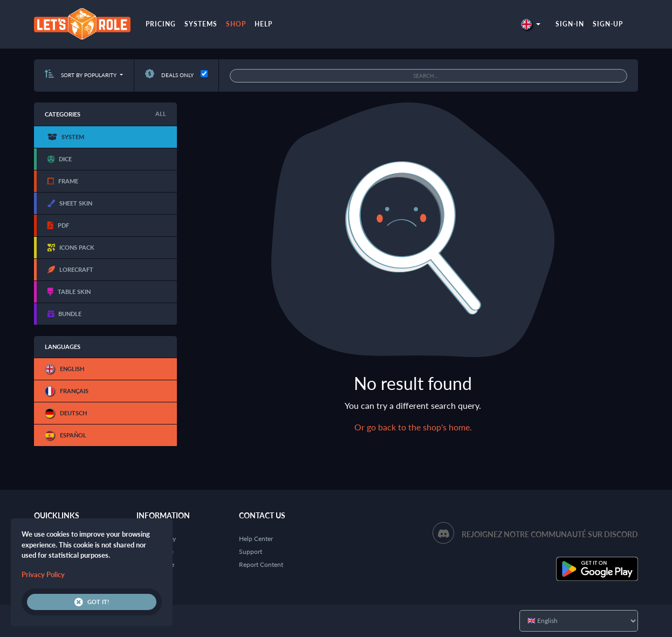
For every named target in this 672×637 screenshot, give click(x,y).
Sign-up (608, 24)
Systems (201, 24)
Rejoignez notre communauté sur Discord (550, 534)
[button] (531, 24)
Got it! (92, 602)
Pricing (161, 24)
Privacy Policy (43, 574)
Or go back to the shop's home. (413, 427)
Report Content (261, 564)
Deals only (169, 75)
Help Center (256, 539)
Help (263, 24)
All (161, 114)
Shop (236, 24)
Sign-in (570, 24)
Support (251, 552)
